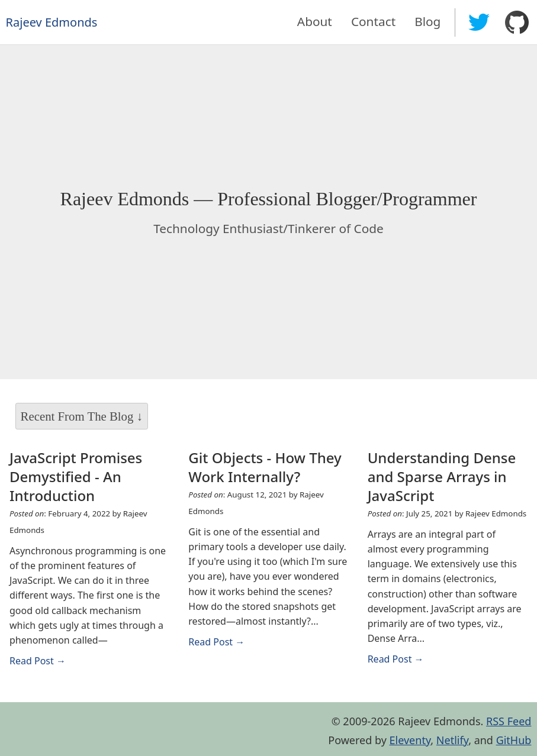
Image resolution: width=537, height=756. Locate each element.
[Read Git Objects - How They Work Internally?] (268, 467)
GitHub (514, 740)
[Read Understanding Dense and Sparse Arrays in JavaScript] (448, 477)
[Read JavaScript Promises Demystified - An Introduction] (89, 477)
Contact (373, 21)
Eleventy (410, 740)
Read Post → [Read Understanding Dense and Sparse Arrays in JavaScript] (396, 659)
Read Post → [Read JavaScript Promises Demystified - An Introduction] (38, 661)
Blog (427, 21)
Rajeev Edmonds (52, 22)
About (315, 21)
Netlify (452, 740)
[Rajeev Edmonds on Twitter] (479, 22)
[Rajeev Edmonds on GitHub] (517, 22)
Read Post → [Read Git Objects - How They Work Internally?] (216, 642)
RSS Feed (509, 721)
